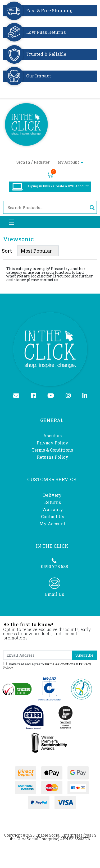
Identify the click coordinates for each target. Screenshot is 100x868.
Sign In (23, 162)
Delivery (52, 495)
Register (42, 162)
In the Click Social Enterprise (53, 837)
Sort (7, 251)
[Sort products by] (38, 251)
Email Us (54, 594)
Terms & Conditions (52, 450)
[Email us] (18, 396)
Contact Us (53, 516)
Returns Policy (53, 457)
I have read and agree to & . (47, 665)
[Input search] (45, 207)
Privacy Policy (52, 443)
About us (52, 436)
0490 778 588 (54, 566)
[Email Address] (38, 655)
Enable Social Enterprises (59, 835)
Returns (53, 502)
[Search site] (92, 207)
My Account (71, 162)
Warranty (53, 509)
